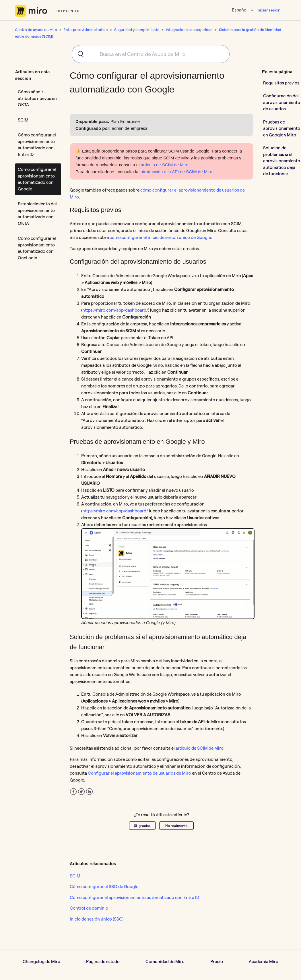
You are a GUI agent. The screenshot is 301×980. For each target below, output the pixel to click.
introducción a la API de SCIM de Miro (176, 172)
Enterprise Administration (86, 30)
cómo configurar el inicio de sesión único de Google (160, 237)
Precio (217, 961)
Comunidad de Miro (165, 961)
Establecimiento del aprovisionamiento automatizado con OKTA (37, 214)
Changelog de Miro (41, 961)
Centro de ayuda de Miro (36, 30)
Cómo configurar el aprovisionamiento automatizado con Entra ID (37, 145)
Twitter (81, 792)
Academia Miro (264, 961)
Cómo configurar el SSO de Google (104, 887)
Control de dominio (89, 908)
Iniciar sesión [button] (268, 10)
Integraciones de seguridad (189, 30)
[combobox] (151, 54)
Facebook (73, 792)
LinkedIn (89, 792)
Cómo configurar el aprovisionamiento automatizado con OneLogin (37, 248)
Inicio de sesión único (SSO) (97, 919)
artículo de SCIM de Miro (165, 165)
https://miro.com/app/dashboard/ (115, 310)
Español (240, 10)
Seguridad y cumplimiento (137, 30)
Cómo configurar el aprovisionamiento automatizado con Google (37, 179)
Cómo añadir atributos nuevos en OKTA (37, 98)
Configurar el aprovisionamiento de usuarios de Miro (139, 773)
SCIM (23, 120)
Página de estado (103, 961)
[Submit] (79, 54)
